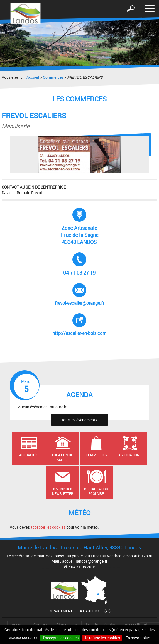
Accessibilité (136, 625)
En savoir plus (138, 638)
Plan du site (67, 625)
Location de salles (63, 457)
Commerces (53, 77)
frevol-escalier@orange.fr (79, 295)
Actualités (29, 455)
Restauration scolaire (96, 491)
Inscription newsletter (63, 491)
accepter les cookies (48, 527)
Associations (130, 455)
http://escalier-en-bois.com (83, 325)
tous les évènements (79, 420)
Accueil (33, 77)
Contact (40, 625)
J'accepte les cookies (60, 638)
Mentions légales (101, 625)
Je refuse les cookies (102, 638)
